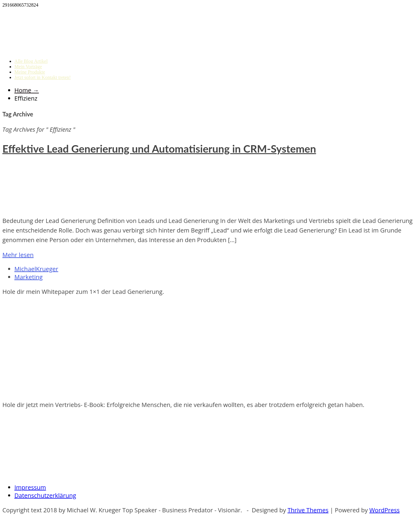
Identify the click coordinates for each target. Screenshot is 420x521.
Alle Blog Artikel (31, 61)
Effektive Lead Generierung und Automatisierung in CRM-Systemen (159, 148)
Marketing (28, 277)
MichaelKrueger (36, 269)
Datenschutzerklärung (45, 495)
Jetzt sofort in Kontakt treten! (43, 77)
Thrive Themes (308, 510)
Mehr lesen (18, 255)
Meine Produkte (30, 72)
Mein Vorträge (28, 67)
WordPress (385, 510)
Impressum (30, 487)
